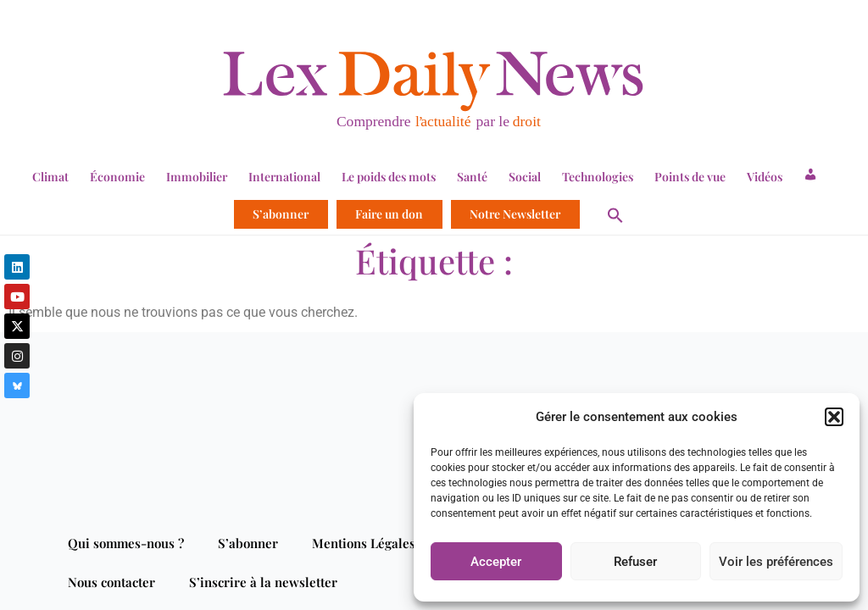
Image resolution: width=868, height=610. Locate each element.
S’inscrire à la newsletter (263, 582)
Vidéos (765, 177)
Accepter (496, 562)
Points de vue (690, 177)
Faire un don (389, 214)
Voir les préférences (776, 562)
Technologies (598, 177)
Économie (117, 177)
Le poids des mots (389, 177)
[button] (834, 417)
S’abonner (281, 214)
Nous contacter (111, 582)
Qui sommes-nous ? (126, 543)
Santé (472, 177)
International (284, 177)
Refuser (635, 562)
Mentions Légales (364, 543)
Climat (50, 177)
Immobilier (197, 177)
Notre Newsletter (515, 214)
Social (525, 177)
